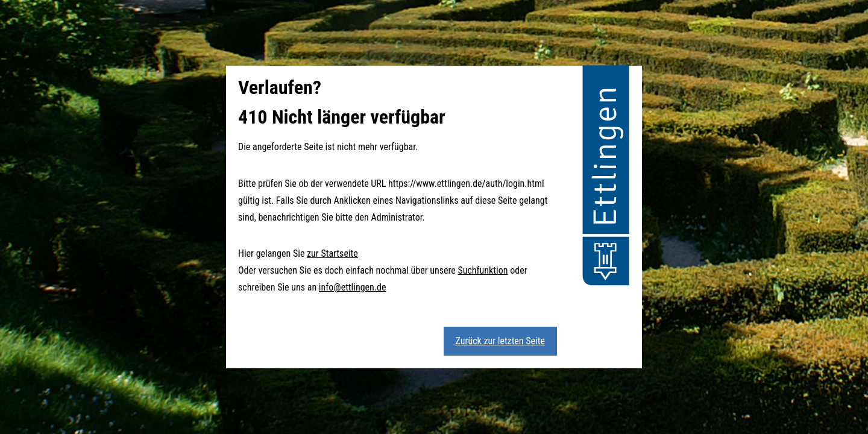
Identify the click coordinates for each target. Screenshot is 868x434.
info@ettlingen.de (353, 287)
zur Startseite (332, 253)
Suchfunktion (483, 270)
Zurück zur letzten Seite (500, 341)
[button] (606, 177)
